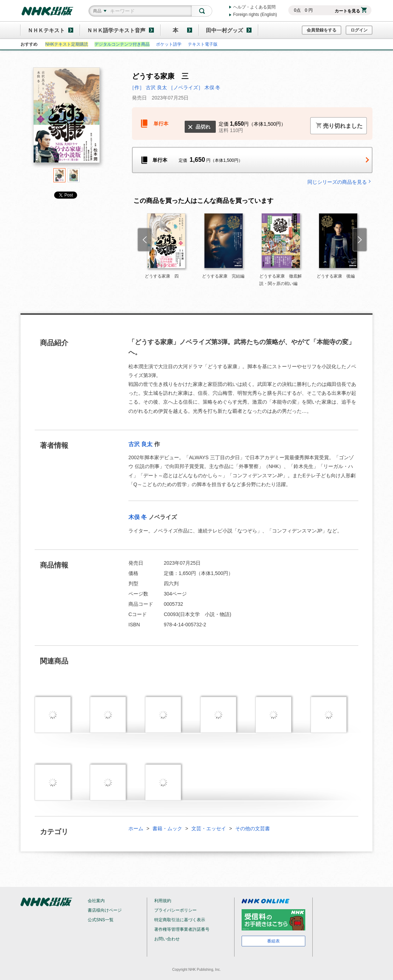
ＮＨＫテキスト (46, 30)
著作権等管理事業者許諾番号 (182, 929)
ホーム (136, 828)
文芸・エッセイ (209, 828)
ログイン (359, 30)
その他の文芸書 (253, 828)
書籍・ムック (167, 828)
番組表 (273, 941)
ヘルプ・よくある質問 (254, 7)
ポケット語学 (169, 44)
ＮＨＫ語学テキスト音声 (116, 30)
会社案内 (96, 901)
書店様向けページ (105, 910)
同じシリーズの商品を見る (340, 182)
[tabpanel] (67, 118)
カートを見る (351, 11)
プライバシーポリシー (175, 910)
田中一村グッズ (224, 30)
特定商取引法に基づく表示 (180, 920)
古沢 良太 (140, 444)
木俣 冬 (138, 517)
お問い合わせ (167, 939)
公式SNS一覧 (101, 920)
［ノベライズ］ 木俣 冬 (195, 87)
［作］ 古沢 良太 (148, 87)
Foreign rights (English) (255, 15)
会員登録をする (322, 30)
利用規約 (163, 901)
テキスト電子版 (203, 44)
